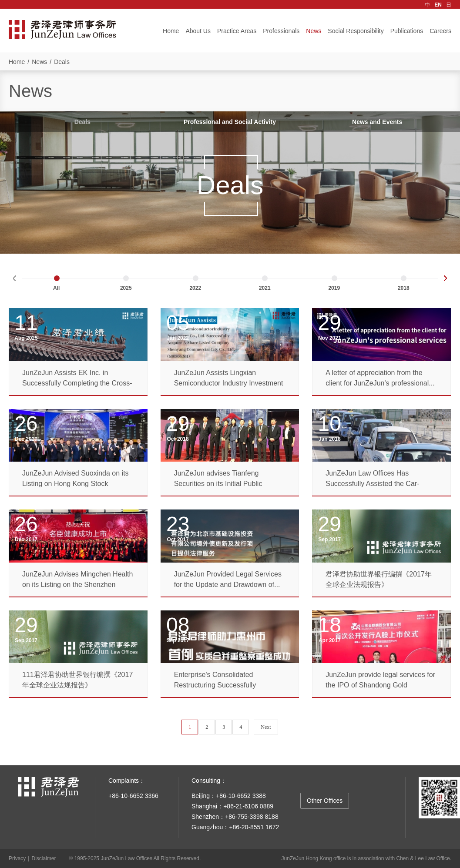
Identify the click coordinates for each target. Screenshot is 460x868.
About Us (198, 31)
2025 (126, 288)
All (56, 288)
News (314, 31)
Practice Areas (237, 31)
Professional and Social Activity (230, 122)
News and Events (377, 122)
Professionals (281, 31)
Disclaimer (44, 858)
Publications (407, 31)
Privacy (17, 858)
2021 (265, 288)
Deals (62, 62)
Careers (440, 31)
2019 (334, 288)
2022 (195, 288)
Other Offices (325, 801)
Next (266, 727)
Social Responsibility (356, 31)
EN (438, 5)
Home (171, 31)
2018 (404, 288)
